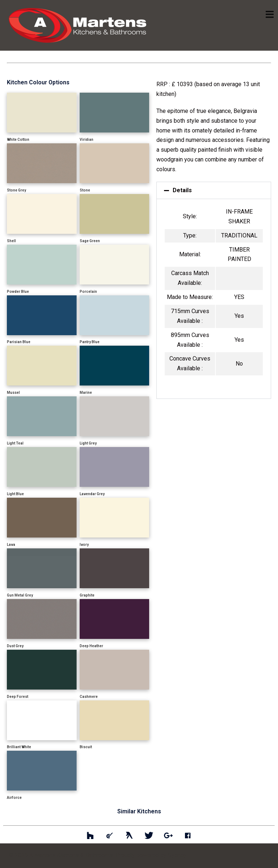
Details (182, 190)
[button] (214, 190)
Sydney (177, 855)
